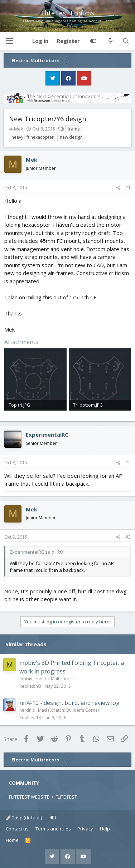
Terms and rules (53, 829)
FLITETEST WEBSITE (29, 797)
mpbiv (26, 679)
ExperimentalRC (47, 435)
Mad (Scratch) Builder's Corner (69, 710)
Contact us (17, 829)
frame (74, 129)
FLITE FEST (66, 797)
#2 (128, 463)
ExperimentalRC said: (33, 552)
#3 (128, 537)
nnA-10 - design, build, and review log (69, 703)
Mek (19, 129)
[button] (9, 41)
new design (71, 137)
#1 (128, 188)
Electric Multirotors (54, 679)
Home (12, 840)
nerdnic (27, 710)
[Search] (126, 41)
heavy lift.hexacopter (33, 137)
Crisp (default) (24, 818)
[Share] (118, 188)
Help (105, 829)
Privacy (85, 829)
